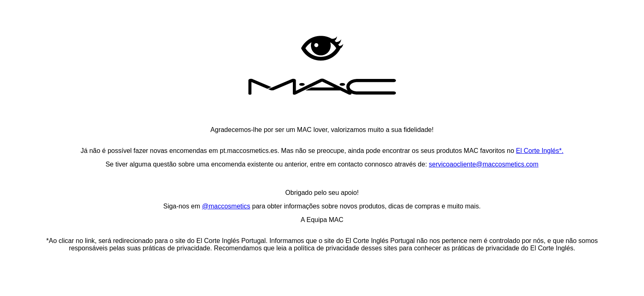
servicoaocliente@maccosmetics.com (484, 164)
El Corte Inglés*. (540, 151)
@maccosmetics (226, 206)
